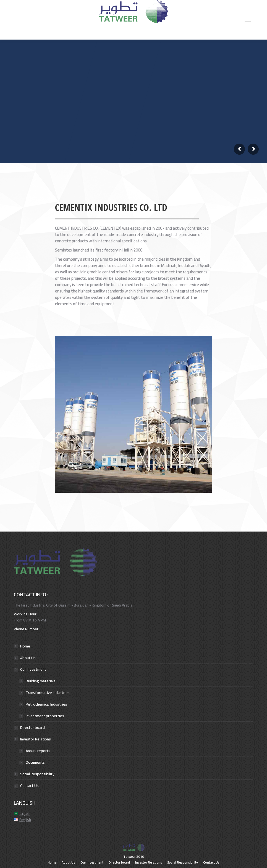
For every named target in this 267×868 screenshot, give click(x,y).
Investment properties (45, 716)
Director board (32, 727)
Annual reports (38, 751)
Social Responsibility (37, 774)
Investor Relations (36, 739)
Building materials (41, 681)
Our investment (33, 669)
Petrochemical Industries (46, 704)
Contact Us (29, 786)
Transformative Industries (48, 693)
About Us (28, 658)
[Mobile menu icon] (248, 20)
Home (25, 646)
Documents (35, 762)
